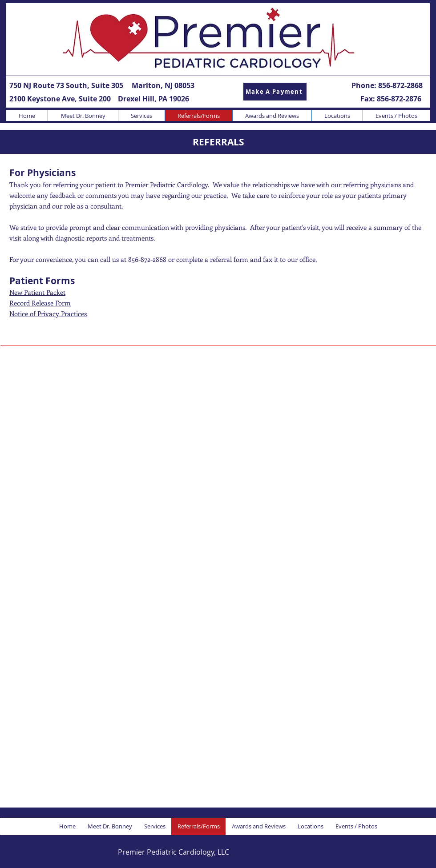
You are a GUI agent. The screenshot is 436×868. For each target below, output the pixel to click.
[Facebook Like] (369, 852)
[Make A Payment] (275, 92)
